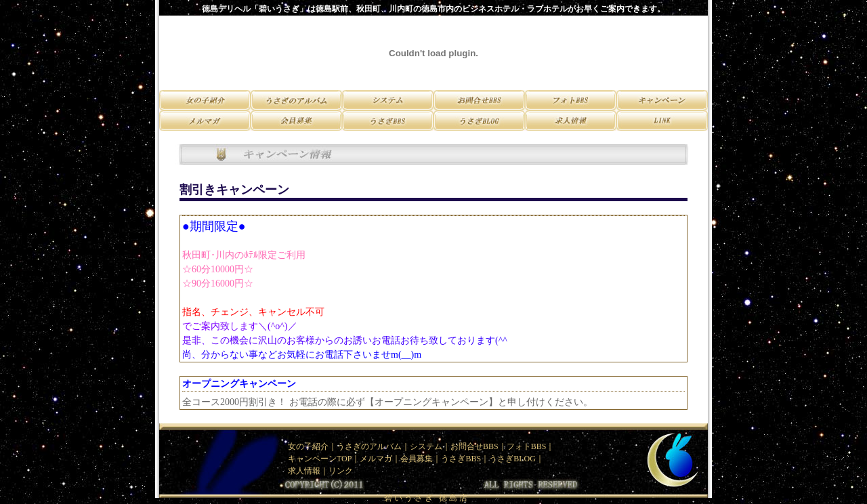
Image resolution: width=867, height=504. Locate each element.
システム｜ (430, 446)
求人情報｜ (308, 471)
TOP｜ (348, 459)
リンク (341, 471)
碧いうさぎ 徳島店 (427, 498)
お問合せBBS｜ (479, 446)
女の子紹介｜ (312, 446)
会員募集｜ (421, 459)
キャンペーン (312, 459)
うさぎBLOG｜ (516, 459)
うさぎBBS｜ (465, 459)
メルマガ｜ (380, 459)
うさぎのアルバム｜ (373, 446)
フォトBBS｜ (531, 446)
